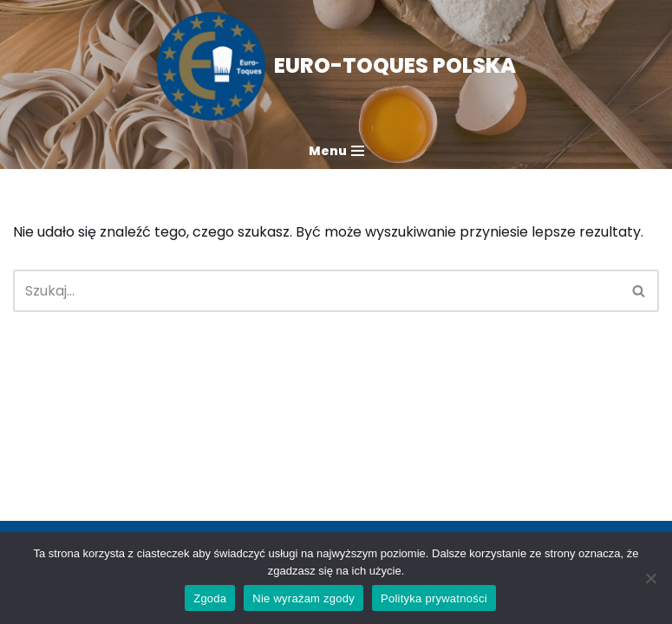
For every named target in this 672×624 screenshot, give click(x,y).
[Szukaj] (316, 291)
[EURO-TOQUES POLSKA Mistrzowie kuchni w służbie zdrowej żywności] (336, 66)
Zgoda (210, 598)
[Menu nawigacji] (336, 151)
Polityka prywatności (434, 598)
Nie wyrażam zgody (303, 598)
